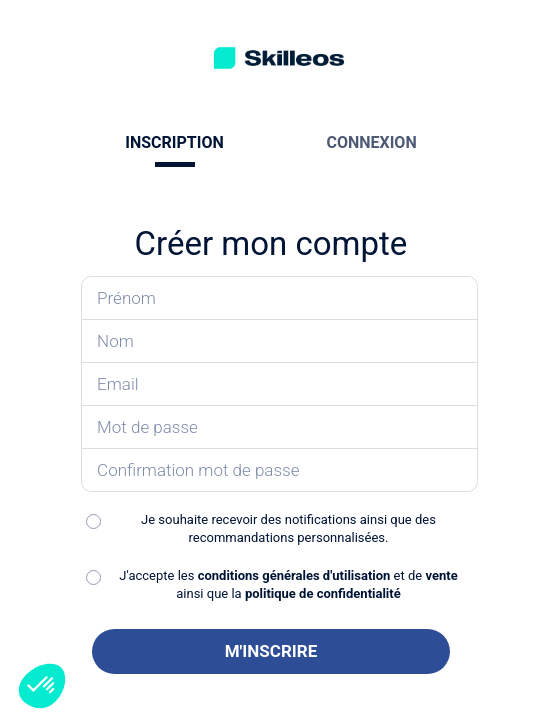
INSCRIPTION (174, 142)
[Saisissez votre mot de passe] (279, 427)
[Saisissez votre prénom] (279, 298)
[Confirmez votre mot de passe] (279, 470)
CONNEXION (371, 142)
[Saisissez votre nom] (279, 341)
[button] (42, 686)
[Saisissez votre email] (279, 384)
